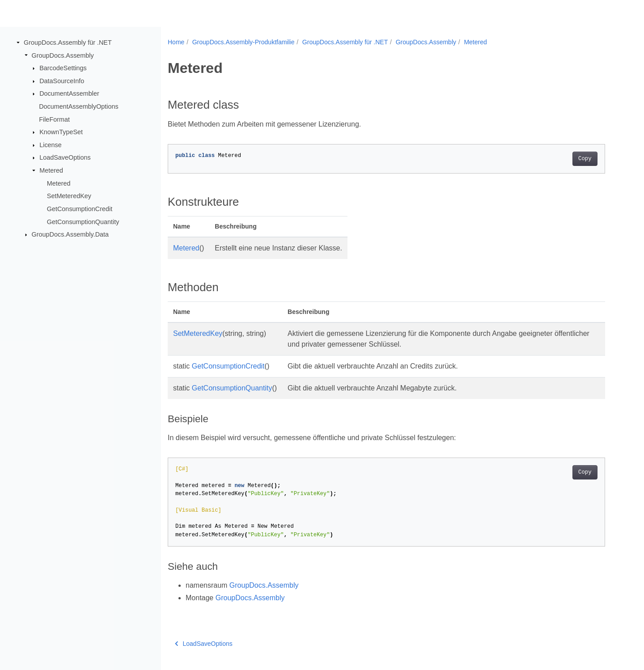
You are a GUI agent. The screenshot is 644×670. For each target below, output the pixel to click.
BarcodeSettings (63, 68)
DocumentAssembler (69, 93)
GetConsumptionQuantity (83, 221)
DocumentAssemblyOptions (79, 106)
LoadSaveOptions (65, 157)
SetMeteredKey (69, 196)
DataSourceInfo (62, 81)
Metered (51, 170)
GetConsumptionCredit (80, 209)
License (51, 145)
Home (176, 42)
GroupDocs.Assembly (63, 55)
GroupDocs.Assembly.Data (70, 234)
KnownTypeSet (61, 132)
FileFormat (54, 119)
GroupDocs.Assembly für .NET (68, 42)
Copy (585, 159)
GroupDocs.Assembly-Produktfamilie (244, 42)
